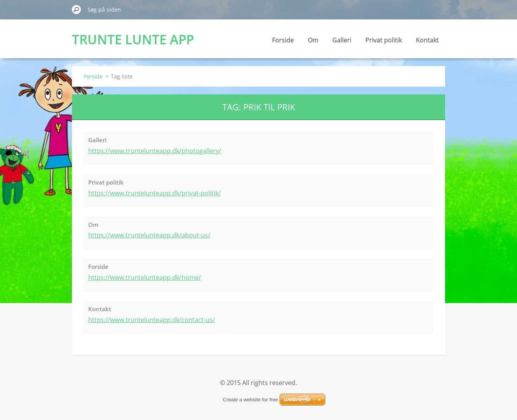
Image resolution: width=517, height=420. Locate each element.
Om (313, 40)
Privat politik (384, 40)
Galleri (342, 40)
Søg (77, 9)
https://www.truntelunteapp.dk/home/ (145, 277)
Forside (283, 40)
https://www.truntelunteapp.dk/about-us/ (149, 235)
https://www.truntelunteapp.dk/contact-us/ (152, 320)
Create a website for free (250, 400)
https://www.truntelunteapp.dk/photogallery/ (155, 151)
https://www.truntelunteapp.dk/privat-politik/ (155, 193)
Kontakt (427, 40)
